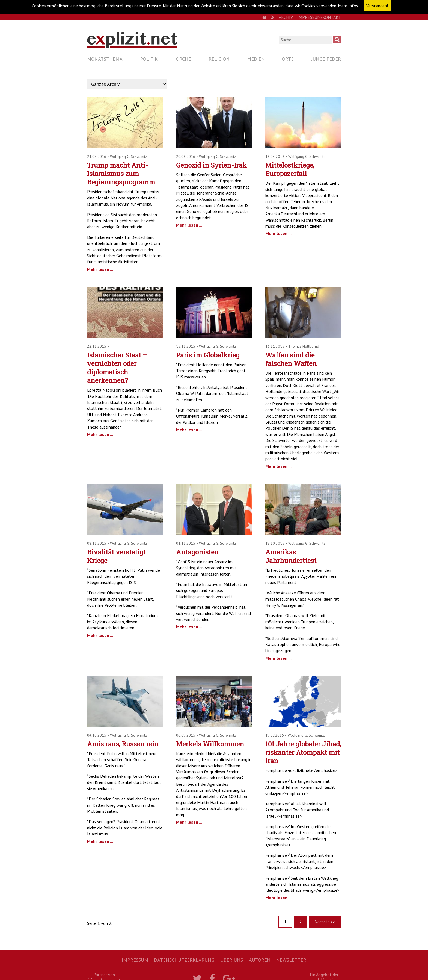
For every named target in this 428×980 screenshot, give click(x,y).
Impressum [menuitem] (135, 960)
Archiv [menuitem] (286, 17)
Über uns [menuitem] (232, 960)
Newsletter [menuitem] (291, 960)
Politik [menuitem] (149, 59)
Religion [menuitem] (219, 59)
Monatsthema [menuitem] (105, 59)
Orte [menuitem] (288, 59)
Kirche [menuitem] (183, 59)
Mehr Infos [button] (348, 6)
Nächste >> (325, 922)
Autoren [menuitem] (260, 960)
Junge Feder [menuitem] (326, 59)
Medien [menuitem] (256, 59)
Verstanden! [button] (377, 6)
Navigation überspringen (87, 54)
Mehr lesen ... (100, 269)
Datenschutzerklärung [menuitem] (184, 960)
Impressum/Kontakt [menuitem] (319, 17)
